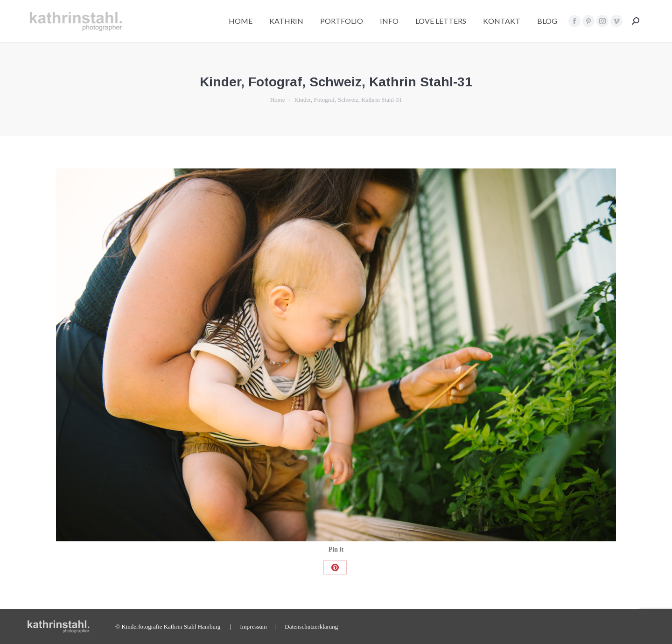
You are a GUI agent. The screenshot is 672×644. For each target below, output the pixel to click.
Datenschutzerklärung (311, 626)
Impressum (253, 626)
